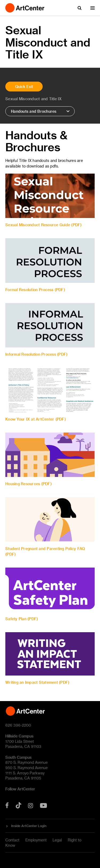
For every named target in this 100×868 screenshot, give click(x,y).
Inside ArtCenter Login (29, 826)
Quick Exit (24, 87)
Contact (12, 840)
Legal (57, 840)
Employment (36, 840)
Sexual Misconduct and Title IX (34, 99)
